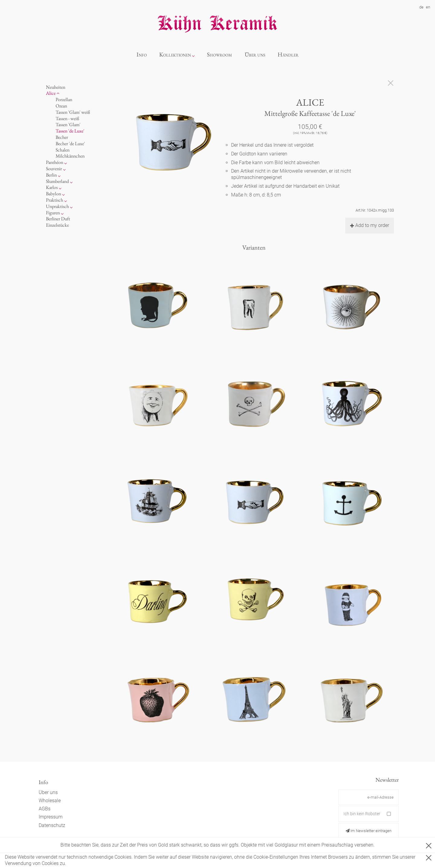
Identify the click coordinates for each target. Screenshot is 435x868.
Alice (51, 93)
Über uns (255, 54)
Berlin (51, 175)
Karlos (52, 187)
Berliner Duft (58, 219)
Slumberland (57, 181)
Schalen (63, 150)
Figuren (53, 213)
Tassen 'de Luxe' (70, 131)
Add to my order (370, 225)
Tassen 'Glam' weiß (73, 112)
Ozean (61, 106)
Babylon (53, 194)
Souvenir (54, 169)
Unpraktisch (57, 206)
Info (142, 54)
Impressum (51, 817)
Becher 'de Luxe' (70, 144)
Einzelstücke (57, 225)
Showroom (219, 54)
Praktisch (55, 200)
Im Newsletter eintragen (369, 831)
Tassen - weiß (67, 118)
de (421, 7)
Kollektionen (175, 54)
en (428, 7)
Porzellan (64, 99)
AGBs (45, 809)
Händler (288, 54)
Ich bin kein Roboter (362, 814)
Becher (62, 137)
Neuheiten (56, 87)
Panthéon (55, 162)
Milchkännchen (70, 156)
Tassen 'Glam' (68, 124)
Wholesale (50, 801)
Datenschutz (52, 825)
